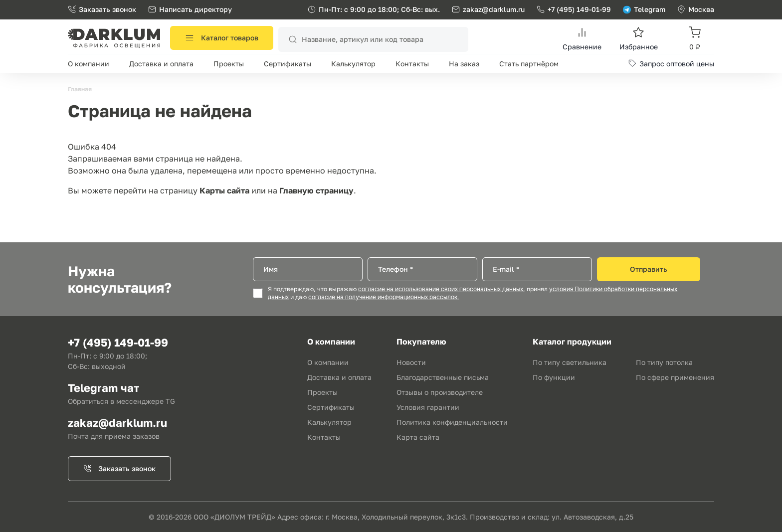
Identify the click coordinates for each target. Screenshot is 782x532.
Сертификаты (288, 64)
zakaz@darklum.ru (494, 9)
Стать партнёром (529, 64)
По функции (554, 377)
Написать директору (190, 9)
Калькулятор (353, 64)
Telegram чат (103, 388)
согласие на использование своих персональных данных (441, 289)
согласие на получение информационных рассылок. (384, 297)
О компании (89, 64)
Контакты (412, 64)
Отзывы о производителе (440, 392)
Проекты (229, 64)
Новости (411, 362)
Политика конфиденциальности (452, 422)
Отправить (649, 269)
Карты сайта (224, 190)
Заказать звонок (102, 9)
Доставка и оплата (161, 64)
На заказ (464, 64)
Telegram (644, 9)
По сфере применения (675, 377)
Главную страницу (316, 190)
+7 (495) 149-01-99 (574, 9)
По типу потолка (664, 362)
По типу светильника (570, 362)
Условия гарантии (428, 407)
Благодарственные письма (443, 377)
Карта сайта (418, 437)
